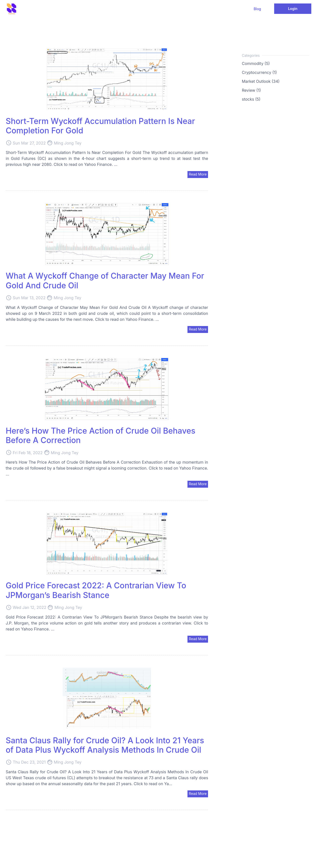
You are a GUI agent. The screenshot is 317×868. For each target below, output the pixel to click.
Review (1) (251, 90)
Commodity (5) (256, 63)
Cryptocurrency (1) (259, 72)
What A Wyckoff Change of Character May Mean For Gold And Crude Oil (105, 281)
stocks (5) (251, 99)
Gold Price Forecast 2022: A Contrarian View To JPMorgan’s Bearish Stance (96, 590)
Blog (257, 9)
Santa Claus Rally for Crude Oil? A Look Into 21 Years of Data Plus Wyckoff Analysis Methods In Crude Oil (105, 745)
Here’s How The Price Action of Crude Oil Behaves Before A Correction (101, 435)
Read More (198, 174)
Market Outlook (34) (261, 81)
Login (293, 9)
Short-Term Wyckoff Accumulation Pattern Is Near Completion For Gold (100, 126)
